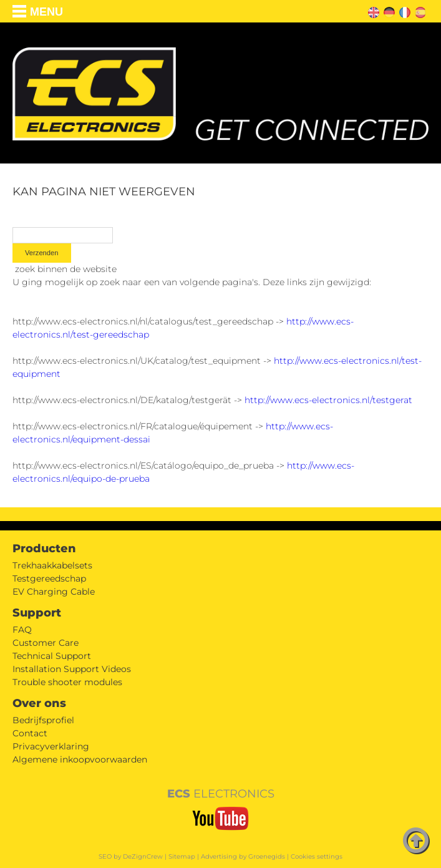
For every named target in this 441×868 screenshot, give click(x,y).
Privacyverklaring (51, 746)
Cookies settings (317, 856)
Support (37, 613)
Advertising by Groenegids (243, 856)
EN (372, 11)
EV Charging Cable (54, 592)
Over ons (39, 703)
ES (418, 11)
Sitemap (182, 856)
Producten (44, 549)
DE (388, 11)
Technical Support (52, 656)
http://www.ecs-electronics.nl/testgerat (328, 400)
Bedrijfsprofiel (43, 720)
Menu (46, 12)
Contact (30, 733)
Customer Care (46, 643)
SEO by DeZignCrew (131, 856)
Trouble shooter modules (67, 682)
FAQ (22, 630)
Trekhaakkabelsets (52, 565)
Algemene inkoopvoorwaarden (80, 759)
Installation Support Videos (72, 669)
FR (403, 11)
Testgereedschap (49, 578)
